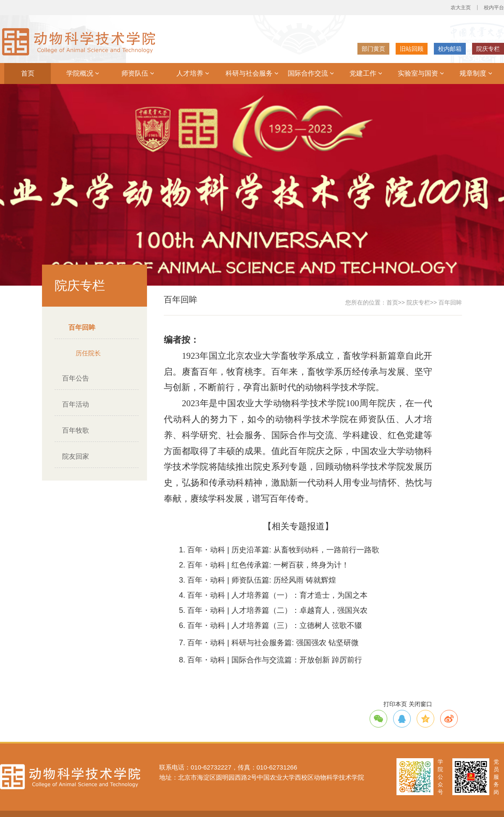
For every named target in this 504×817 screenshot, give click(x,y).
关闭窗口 (420, 704)
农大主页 (461, 8)
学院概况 (83, 73)
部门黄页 (373, 49)
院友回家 (76, 456)
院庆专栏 (488, 49)
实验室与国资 (421, 73)
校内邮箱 (450, 49)
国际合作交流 (311, 73)
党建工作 (366, 73)
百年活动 (76, 404)
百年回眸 (82, 327)
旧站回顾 (412, 49)
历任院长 (88, 353)
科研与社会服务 (252, 73)
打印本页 (395, 704)
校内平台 (494, 8)
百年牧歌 (76, 430)
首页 (28, 73)
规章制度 (476, 73)
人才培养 (193, 73)
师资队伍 (138, 73)
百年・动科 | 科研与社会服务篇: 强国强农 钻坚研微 (273, 643)
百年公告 (76, 378)
